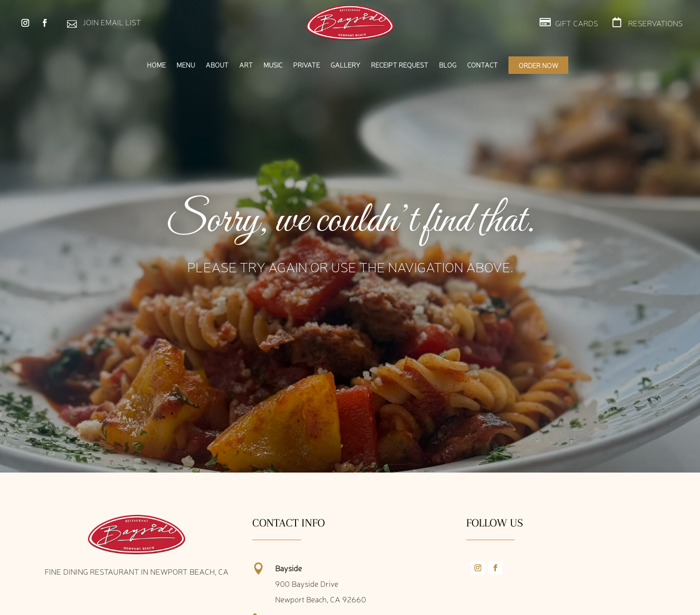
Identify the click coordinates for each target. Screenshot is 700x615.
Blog (448, 65)
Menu (186, 65)
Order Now (538, 65)
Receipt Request (400, 65)
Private (306, 65)
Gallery (345, 65)
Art (246, 65)
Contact (482, 65)
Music (273, 65)
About (217, 65)
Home (156, 65)
